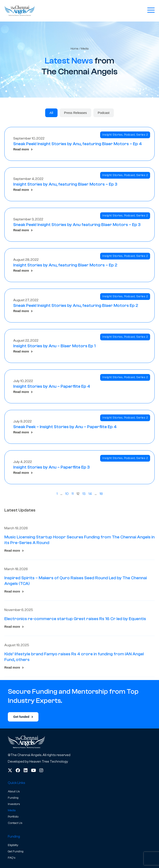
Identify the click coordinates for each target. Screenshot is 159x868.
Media (12, 810)
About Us (14, 792)
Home (75, 49)
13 (84, 494)
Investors (14, 804)
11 (73, 494)
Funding (13, 798)
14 (90, 494)
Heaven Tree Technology (49, 762)
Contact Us (15, 823)
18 (101, 494)
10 (67, 494)
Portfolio (13, 817)
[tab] (51, 113)
